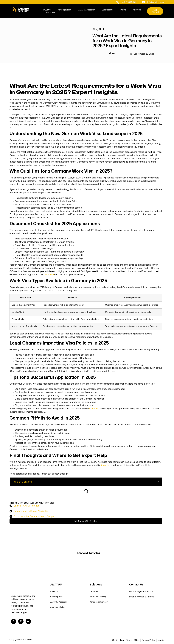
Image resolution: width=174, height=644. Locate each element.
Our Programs (108, 10)
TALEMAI (47, 10)
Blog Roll (98, 29)
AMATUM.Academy (87, 10)
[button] (158, 482)
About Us (137, 10)
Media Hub (51, 13)
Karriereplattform (65, 10)
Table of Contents (22, 482)
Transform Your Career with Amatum (33, 503)
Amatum (49, 275)
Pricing (123, 10)
